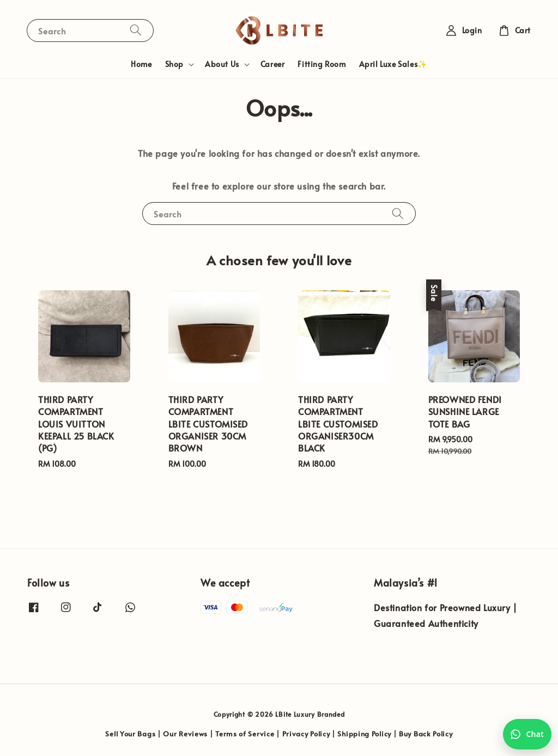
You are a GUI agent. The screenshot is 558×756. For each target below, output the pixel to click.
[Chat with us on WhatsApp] (527, 734)
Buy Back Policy (426, 734)
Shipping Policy (364, 734)
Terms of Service (245, 734)
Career (273, 64)
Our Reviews (185, 734)
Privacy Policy (306, 734)
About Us (222, 64)
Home (141, 64)
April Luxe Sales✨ (393, 64)
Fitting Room (322, 64)
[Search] (136, 30)
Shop (174, 64)
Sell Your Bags (130, 734)
